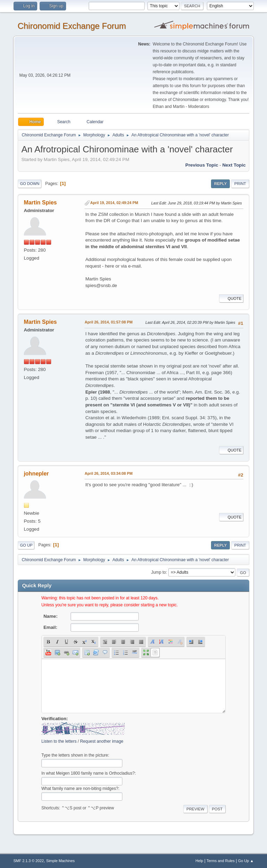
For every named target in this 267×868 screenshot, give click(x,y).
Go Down (30, 184)
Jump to (159, 572)
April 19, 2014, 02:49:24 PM (114, 203)
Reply (220, 184)
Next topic (234, 165)
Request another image (102, 741)
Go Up (26, 545)
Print (240, 184)
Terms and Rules (221, 861)
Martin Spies (40, 203)
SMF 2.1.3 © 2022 (29, 861)
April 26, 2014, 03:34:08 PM (108, 473)
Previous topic (202, 165)
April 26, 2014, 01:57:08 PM (108, 322)
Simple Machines (60, 861)
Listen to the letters (59, 741)
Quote (231, 298)
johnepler (36, 474)
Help (199, 861)
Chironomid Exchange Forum (72, 26)
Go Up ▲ (246, 861)
